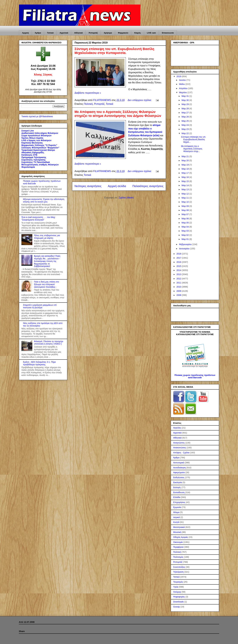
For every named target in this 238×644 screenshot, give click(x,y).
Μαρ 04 (185, 227)
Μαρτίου (183, 92)
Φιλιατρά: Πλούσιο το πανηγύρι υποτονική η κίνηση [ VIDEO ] (49, 343)
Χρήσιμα (108, 33)
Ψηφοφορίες (179, 597)
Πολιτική (88, 104)
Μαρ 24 (185, 125)
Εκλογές (177, 487)
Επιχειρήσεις (179, 502)
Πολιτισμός (178, 557)
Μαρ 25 (185, 121)
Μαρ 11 (185, 198)
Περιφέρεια (178, 547)
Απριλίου (184, 88)
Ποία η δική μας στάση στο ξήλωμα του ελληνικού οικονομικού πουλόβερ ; (47, 284)
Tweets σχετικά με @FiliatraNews (37, 116)
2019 (179, 76)
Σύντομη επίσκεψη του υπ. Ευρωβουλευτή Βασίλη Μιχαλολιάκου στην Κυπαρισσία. (114, 51)
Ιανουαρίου (184, 249)
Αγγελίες (177, 428)
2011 (179, 283)
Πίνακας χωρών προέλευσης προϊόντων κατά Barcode (195, 376)
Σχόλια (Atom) (126, 198)
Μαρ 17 (185, 173)
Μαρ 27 (185, 113)
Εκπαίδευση (179, 492)
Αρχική (25, 33)
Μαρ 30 (185, 100)
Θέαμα (176, 512)
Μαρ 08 (185, 210)
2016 (179, 262)
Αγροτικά (64, 33)
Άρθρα (38, 33)
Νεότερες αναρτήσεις (88, 186)
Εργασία (177, 507)
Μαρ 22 (185, 133)
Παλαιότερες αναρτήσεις (148, 186)
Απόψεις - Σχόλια (181, 453)
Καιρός (138, 33)
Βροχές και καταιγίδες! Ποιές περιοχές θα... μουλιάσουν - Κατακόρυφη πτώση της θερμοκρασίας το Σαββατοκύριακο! (47, 261)
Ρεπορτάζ (93, 33)
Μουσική (177, 532)
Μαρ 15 (185, 181)
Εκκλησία (178, 482)
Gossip (177, 607)
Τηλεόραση (178, 572)
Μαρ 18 (185, 169)
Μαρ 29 (185, 104)
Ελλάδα (177, 497)
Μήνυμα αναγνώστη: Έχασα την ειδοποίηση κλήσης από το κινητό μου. (44, 200)
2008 (179, 295)
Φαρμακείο (123, 33)
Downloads (178, 602)
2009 (179, 291)
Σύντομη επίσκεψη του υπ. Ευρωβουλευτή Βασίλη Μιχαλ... (194, 139)
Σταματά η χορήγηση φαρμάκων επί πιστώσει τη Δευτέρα (40, 306)
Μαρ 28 (185, 109)
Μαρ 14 (185, 185)
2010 (179, 287)
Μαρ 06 (185, 219)
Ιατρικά (177, 517)
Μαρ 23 (185, 129)
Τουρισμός (178, 582)
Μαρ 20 (185, 161)
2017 (179, 258)
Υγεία (176, 587)
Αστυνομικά (179, 463)
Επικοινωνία (168, 33)
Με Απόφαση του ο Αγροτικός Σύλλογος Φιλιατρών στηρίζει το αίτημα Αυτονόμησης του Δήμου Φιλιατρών (118, 114)
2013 (179, 274)
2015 (179, 266)
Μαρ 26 (185, 117)
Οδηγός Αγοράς (181, 537)
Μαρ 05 (185, 223)
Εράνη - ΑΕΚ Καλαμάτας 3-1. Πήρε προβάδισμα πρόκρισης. (39, 363)
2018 (179, 254)
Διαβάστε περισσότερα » (88, 93)
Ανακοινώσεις (180, 448)
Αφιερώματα (179, 472)
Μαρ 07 (185, 214)
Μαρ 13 (185, 189)
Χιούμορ (177, 592)
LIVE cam (151, 33)
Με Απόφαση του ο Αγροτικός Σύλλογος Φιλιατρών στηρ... (192, 149)
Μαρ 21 (185, 156)
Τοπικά (50, 33)
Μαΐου (182, 84)
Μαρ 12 (185, 194)
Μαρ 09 (185, 206)
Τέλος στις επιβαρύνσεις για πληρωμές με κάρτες (47, 237)
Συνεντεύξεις (179, 567)
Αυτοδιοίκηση (179, 468)
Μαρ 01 (185, 239)
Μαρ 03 (185, 231)
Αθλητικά (78, 33)
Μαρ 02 (185, 235)
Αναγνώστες (179, 443)
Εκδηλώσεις (179, 477)
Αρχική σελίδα (117, 186)
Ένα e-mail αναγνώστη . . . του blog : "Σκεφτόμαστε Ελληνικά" (39, 218)
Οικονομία (178, 542)
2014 (179, 270)
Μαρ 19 (185, 165)
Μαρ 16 (185, 177)
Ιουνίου (183, 80)
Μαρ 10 (185, 202)
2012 (179, 279)
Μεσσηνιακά (179, 527)
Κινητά (176, 522)
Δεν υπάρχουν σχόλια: (140, 100)
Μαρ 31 (185, 96)
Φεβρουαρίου (186, 244)
